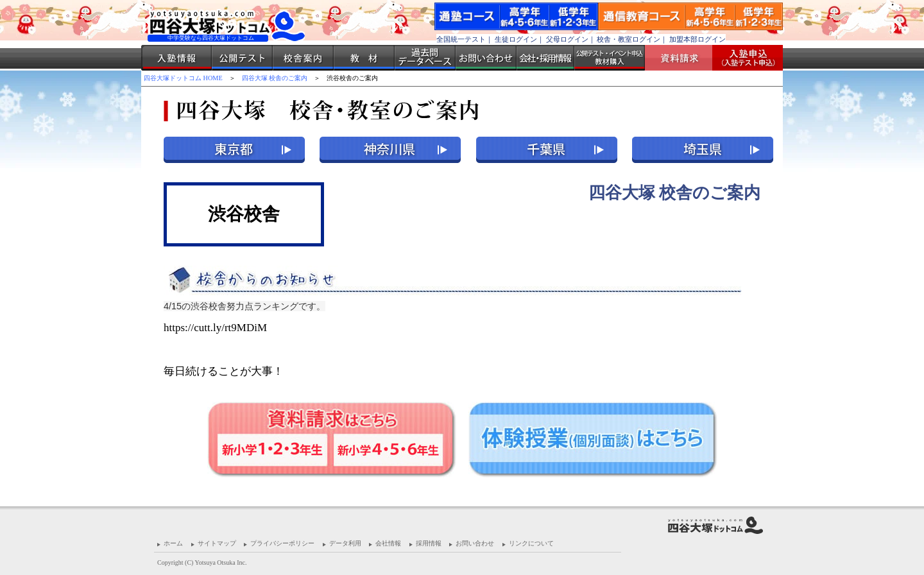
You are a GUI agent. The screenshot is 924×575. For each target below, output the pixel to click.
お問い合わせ (486, 58)
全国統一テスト (461, 39)
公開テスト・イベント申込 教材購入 (610, 58)
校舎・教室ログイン (629, 39)
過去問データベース (425, 58)
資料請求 (683, 58)
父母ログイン (567, 39)
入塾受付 (743, 58)
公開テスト (242, 58)
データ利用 (345, 543)
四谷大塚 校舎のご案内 (275, 78)
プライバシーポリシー (282, 543)
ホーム (173, 543)
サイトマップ (217, 543)
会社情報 (388, 543)
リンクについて (531, 543)
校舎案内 (303, 58)
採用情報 (429, 543)
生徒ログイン (516, 39)
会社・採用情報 (545, 58)
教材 (364, 58)
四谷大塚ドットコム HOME (183, 78)
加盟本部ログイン (697, 39)
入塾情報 (176, 58)
